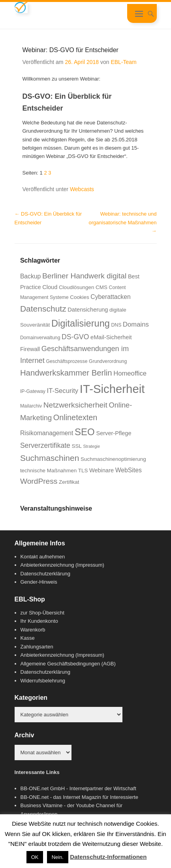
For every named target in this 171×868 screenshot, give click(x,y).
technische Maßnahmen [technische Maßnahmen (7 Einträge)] (48, 471)
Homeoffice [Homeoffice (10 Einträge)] (130, 373)
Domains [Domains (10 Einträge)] (136, 324)
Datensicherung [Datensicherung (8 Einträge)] (88, 310)
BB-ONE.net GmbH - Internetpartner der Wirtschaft (78, 788)
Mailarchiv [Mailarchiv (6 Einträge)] (31, 406)
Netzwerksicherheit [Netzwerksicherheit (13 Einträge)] (75, 405)
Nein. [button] (58, 857)
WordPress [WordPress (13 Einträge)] (39, 481)
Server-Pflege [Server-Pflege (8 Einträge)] (114, 433)
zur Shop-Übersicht (42, 613)
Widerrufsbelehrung (43, 681)
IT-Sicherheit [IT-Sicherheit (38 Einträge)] (112, 389)
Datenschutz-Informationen (108, 857)
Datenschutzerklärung (45, 574)
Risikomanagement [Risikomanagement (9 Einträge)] (47, 433)
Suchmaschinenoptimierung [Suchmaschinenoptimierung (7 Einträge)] (113, 459)
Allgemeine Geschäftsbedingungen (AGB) (68, 664)
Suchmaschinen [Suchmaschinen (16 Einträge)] (50, 458)
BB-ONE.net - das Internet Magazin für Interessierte (79, 797)
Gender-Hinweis (39, 582)
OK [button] (35, 857)
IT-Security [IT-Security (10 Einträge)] (63, 391)
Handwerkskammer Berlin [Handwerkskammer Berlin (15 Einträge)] (66, 373)
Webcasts (82, 189)
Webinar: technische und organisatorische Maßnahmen (123, 222)
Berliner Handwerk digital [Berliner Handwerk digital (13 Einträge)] (84, 276)
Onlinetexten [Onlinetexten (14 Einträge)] (75, 417)
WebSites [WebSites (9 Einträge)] (129, 470)
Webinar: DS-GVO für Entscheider (70, 50)
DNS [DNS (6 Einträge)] (117, 325)
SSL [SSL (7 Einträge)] (77, 446)
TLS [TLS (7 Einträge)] (83, 471)
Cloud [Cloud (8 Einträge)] (50, 287)
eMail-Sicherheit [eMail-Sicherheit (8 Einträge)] (111, 337)
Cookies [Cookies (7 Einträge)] (80, 297)
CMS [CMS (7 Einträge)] (101, 287)
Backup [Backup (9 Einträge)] (30, 276)
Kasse (28, 638)
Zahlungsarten (37, 647)
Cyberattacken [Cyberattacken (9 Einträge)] (110, 297)
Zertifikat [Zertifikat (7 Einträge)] (69, 482)
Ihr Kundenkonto (39, 621)
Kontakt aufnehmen (43, 557)
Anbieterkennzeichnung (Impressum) (62, 565)
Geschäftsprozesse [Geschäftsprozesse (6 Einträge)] (67, 361)
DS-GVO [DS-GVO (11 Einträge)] (75, 337)
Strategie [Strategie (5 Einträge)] (92, 446)
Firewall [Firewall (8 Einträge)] (30, 349)
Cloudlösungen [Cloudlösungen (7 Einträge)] (77, 287)
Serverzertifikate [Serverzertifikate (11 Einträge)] (45, 445)
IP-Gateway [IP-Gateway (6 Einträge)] (33, 391)
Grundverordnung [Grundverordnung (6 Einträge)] (108, 361)
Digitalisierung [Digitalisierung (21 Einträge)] (81, 323)
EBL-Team (123, 62)
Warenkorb (33, 630)
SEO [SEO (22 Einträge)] (85, 432)
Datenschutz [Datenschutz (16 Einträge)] (43, 309)
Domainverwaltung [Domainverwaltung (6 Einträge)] (40, 338)
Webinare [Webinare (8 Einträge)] (101, 470)
